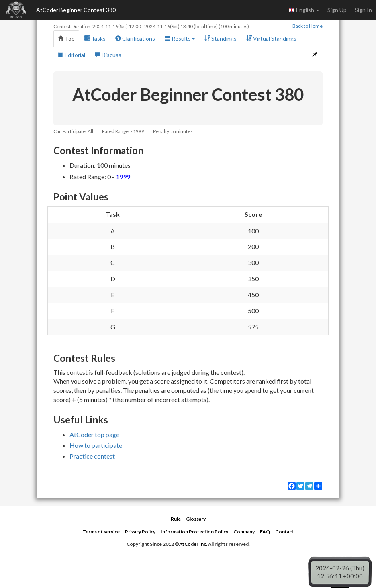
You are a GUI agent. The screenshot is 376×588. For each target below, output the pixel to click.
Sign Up (337, 10)
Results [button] (180, 38)
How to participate (96, 445)
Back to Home (308, 26)
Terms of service (101, 532)
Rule (176, 519)
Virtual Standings (271, 38)
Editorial (72, 55)
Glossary (196, 519)
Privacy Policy (140, 532)
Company (244, 532)
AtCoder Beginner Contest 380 (76, 10)
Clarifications (135, 38)
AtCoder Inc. (193, 544)
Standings (221, 38)
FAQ (265, 532)
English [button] (304, 10)
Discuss (108, 55)
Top (66, 38)
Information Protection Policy (194, 532)
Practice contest (92, 456)
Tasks (95, 38)
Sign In (363, 10)
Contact (284, 532)
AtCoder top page (94, 434)
